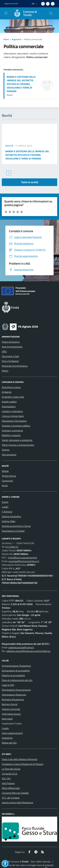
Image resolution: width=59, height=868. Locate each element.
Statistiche (7, 738)
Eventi (5, 502)
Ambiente (7, 392)
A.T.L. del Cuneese (11, 798)
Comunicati (7, 481)
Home (6, 39)
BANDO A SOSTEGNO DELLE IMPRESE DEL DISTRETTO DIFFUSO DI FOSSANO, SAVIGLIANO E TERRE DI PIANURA (21, 84)
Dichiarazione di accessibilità (16, 671)
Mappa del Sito (9, 743)
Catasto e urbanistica (12, 411)
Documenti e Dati (10, 356)
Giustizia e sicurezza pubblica (16, 426)
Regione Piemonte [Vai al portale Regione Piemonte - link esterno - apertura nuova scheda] (11, 4)
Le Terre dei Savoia (11, 769)
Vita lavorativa (9, 455)
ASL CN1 (6, 778)
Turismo (6, 450)
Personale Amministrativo (15, 366)
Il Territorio (7, 512)
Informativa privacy (11, 714)
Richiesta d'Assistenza (13, 699)
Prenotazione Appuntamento (16, 690)
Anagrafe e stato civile (13, 397)
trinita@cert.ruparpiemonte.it (23, 558)
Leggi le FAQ (8, 685)
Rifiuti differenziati (11, 788)
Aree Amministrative (12, 347)
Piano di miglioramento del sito (17, 680)
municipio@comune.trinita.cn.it (24, 561)
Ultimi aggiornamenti (12, 733)
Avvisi (5, 485)
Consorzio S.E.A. (10, 774)
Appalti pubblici (9, 402)
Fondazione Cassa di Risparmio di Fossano (23, 764)
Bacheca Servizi (10, 704)
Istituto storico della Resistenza (17, 802)
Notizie (5, 471)
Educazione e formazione (14, 421)
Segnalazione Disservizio (14, 695)
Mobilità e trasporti (11, 435)
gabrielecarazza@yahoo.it (21, 647)
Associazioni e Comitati (13, 531)
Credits (5, 728)
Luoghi (5, 507)
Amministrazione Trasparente (16, 666)
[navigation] (6, 13)
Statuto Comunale (11, 709)
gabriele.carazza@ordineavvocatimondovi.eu (28, 651)
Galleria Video (9, 521)
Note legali (7, 719)
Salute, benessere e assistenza (17, 440)
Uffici (4, 351)
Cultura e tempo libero (13, 416)
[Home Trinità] (28, 13)
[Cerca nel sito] (51, 13)
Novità (10, 146)
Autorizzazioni (9, 406)
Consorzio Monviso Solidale (15, 793)
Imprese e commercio (12, 430)
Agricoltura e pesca (11, 387)
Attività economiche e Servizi (16, 526)
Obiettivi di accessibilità (13, 675)
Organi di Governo (11, 342)
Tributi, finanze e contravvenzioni (18, 445)
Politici (5, 371)
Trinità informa (9, 476)
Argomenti (16, 39)
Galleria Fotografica (11, 516)
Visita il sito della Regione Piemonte (20, 759)
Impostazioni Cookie (12, 723)
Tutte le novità (30, 182)
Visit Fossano (8, 783)
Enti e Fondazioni (10, 361)
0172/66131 (12, 547)
